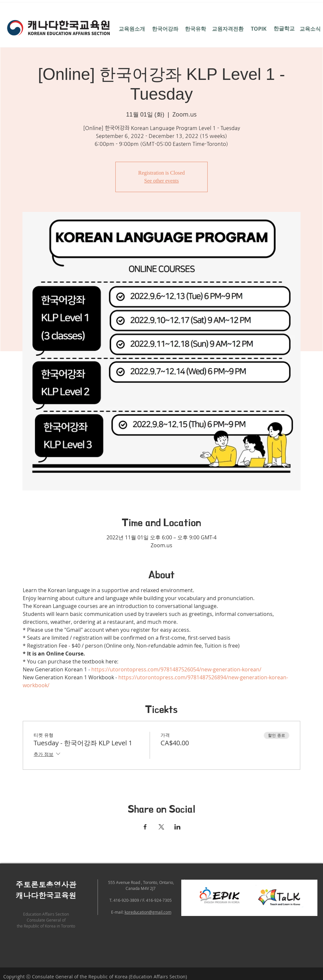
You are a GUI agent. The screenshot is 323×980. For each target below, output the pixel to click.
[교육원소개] (132, 29)
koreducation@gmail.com (148, 912)
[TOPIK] (259, 29)
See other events (162, 181)
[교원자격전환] (228, 29)
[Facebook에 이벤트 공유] (145, 827)
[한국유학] (195, 29)
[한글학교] (284, 28)
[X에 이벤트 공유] (161, 827)
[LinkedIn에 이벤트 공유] (177, 827)
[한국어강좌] (165, 29)
